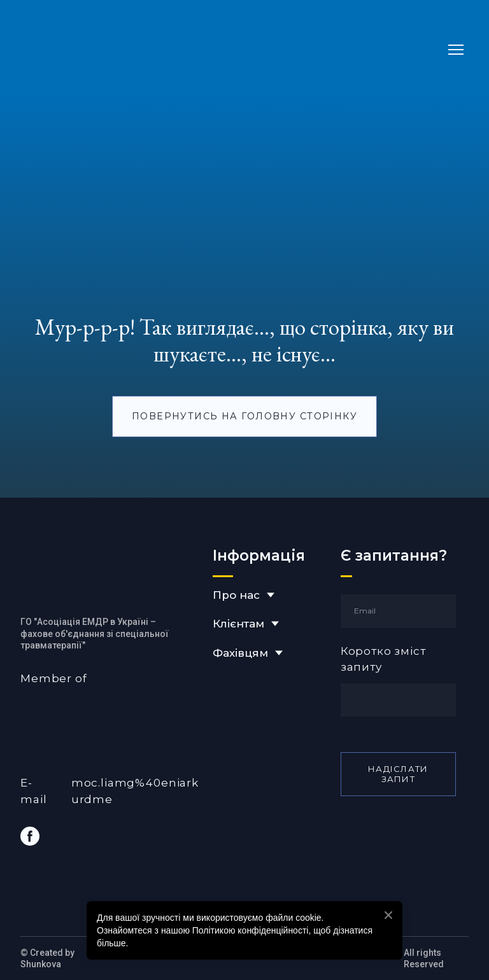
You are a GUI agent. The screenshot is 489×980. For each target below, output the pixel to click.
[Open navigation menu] (456, 50)
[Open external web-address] (110, 716)
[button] (244, 416)
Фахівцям (240, 653)
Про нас (236, 595)
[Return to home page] (144, 50)
